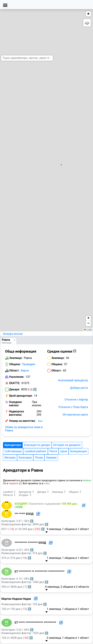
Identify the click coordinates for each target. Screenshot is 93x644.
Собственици (13, 451)
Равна (6, 340)
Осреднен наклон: (15, 404)
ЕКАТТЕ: (15, 383)
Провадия (28, 364)
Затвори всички (13, 334)
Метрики (10, 458)
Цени (64, 451)
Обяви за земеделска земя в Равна (24, 429)
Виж (40, 421)
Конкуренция (78, 451)
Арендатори (13, 445)
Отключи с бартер (76, 400)
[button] (47, 171)
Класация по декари (37, 445)
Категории (25, 458)
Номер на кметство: (22, 421)
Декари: (15, 389)
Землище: (16, 358)
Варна (25, 371)
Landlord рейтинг (36, 451)
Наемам (51, 458)
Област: (14, 371)
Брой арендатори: (21, 396)
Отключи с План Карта (73, 407)
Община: (15, 364)
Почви (39, 458)
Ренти (53, 451)
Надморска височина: (16, 413)
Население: (17, 377)
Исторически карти (75, 415)
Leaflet (88, 330)
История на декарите (67, 445)
